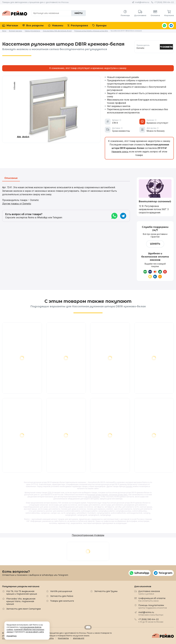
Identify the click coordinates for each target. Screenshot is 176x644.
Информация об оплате (152, 599)
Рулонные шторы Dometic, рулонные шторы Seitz (107, 495)
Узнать (155, 244)
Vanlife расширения (61, 591)
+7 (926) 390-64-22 (164, 2)
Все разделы (33, 25)
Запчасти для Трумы (106, 591)
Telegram (171, 26)
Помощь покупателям (153, 606)
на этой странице (92, 497)
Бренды (99, 25)
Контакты (63, 638)
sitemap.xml (79, 638)
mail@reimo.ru (142, 2)
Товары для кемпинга (62, 601)
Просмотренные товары (88, 535)
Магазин (10, 25)
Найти (79, 13)
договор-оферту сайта (35, 632)
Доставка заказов (149, 592)
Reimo (15, 13)
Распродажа (78, 25)
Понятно (12, 636)
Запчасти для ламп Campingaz (23, 609)
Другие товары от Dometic (17, 204)
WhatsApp (164, 26)
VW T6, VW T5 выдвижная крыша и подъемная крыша (22, 593)
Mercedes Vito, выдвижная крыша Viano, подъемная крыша (21, 601)
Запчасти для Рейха (62, 596)
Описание (11, 178)
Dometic (129, 486)
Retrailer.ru (88, 627)
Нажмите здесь (120, 152)
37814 (50, 493)
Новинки (56, 25)
